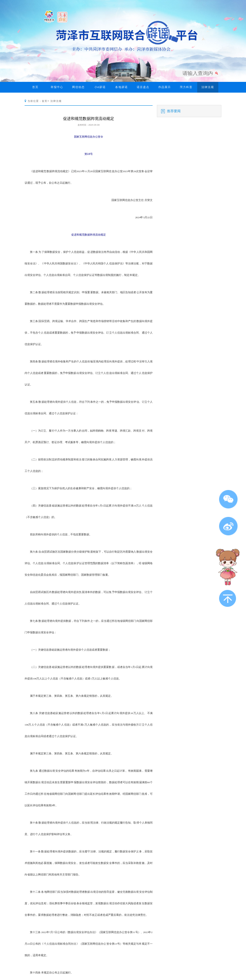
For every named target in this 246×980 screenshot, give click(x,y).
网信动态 (79, 87)
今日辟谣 (36, 98)
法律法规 (208, 87)
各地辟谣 (122, 87)
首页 (35, 87)
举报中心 (57, 87)
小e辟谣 (100, 87)
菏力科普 (186, 87)
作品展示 (165, 87)
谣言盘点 (143, 87)
